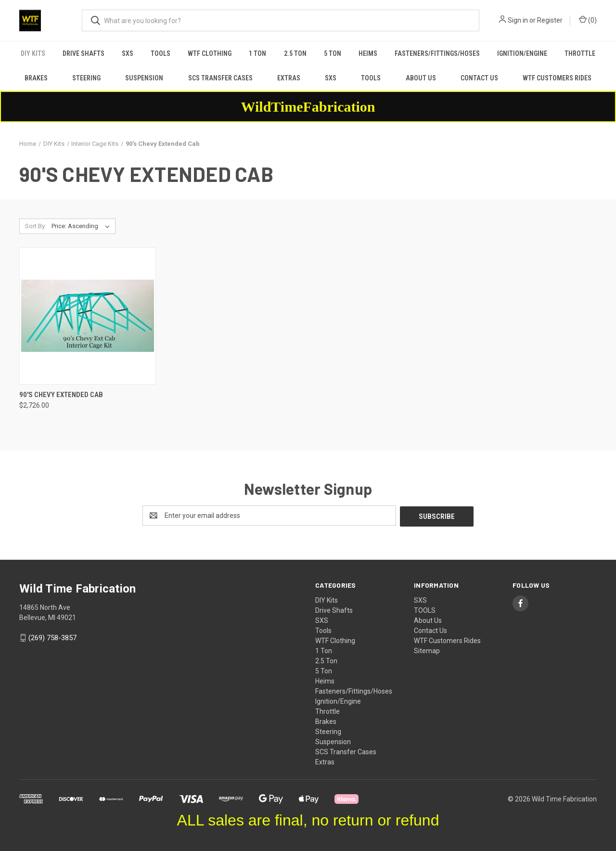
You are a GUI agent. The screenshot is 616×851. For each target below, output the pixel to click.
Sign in (518, 20)
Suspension (144, 78)
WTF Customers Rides (557, 78)
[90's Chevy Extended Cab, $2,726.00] (88, 316)
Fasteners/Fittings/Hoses (437, 53)
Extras (289, 78)
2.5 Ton (295, 53)
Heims (368, 53)
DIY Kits (33, 53)
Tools (160, 53)
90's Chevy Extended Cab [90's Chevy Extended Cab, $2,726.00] (61, 395)
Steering (86, 78)
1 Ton (257, 53)
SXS (128, 53)
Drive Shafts (83, 53)
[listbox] (83, 226)
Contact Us (479, 78)
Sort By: (36, 226)
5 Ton (333, 53)
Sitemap (427, 650)
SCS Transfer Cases (220, 78)
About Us (421, 78)
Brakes (36, 78)
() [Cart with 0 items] (588, 20)
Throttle (580, 53)
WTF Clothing (210, 53)
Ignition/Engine (522, 53)
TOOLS (371, 78)
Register (550, 20)
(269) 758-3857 (52, 637)
